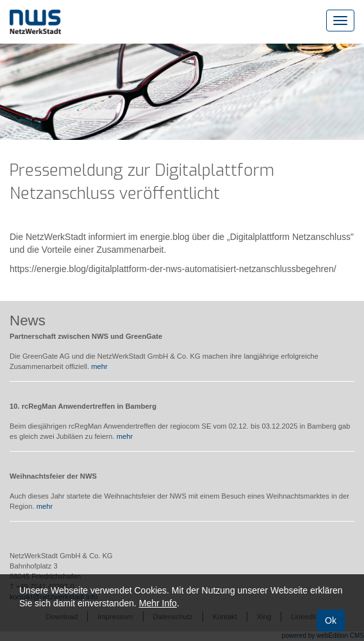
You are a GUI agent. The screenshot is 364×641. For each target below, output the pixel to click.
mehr (99, 366)
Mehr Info (158, 603)
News (28, 320)
